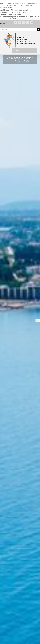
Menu (17, 50)
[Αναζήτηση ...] (18, 29)
